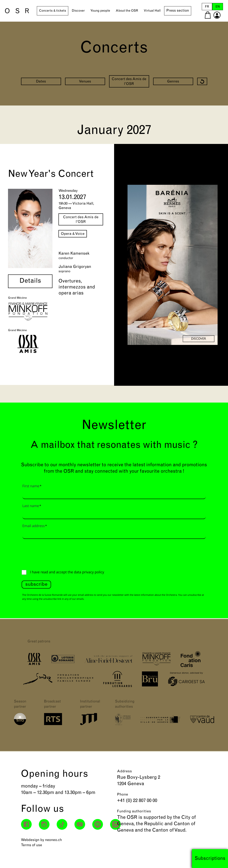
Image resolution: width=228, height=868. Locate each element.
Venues (85, 82)
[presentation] (52, 553)
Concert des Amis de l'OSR (129, 82)
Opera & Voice (73, 234)
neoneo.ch (54, 840)
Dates (41, 82)
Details (30, 281)
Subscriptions (210, 859)
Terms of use (32, 845)
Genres (173, 82)
